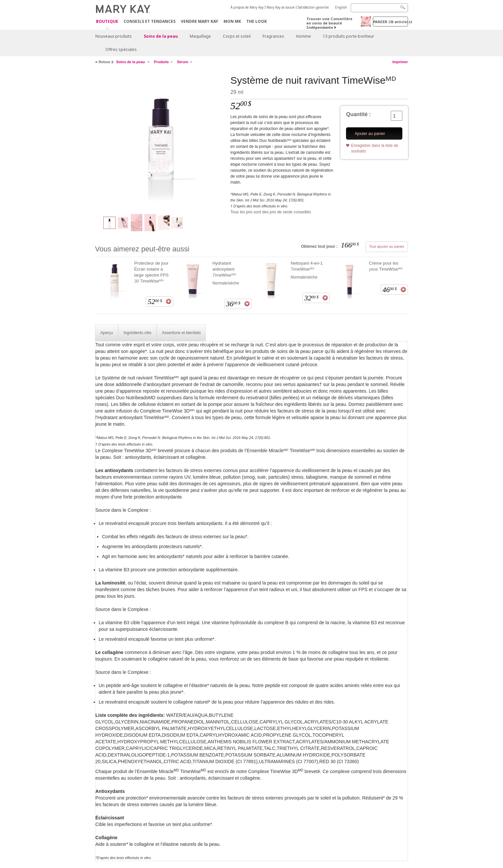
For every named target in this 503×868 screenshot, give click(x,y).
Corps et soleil (237, 36)
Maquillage (200, 36)
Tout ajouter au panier (387, 246)
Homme (303, 36)
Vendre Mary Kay (200, 21)
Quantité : (358, 114)
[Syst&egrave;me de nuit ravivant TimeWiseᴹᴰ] (160, 141)
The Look (257, 21)
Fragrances (273, 36)
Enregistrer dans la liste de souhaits (375, 148)
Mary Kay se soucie (281, 7)
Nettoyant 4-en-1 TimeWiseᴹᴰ (307, 266)
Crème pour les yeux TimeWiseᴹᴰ (386, 266)
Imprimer (400, 62)
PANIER (391, 22)
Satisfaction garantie (313, 7)
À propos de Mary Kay (247, 7)
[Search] (379, 8)
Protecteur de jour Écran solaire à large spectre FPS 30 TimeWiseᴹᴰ (151, 272)
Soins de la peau (161, 36)
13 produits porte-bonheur (349, 36)
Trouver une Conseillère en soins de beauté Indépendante (329, 23)
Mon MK (232, 21)
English (341, 7)
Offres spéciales (121, 49)
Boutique (107, 22)
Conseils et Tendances (150, 21)
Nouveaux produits (114, 36)
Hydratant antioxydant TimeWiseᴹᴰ (224, 269)
